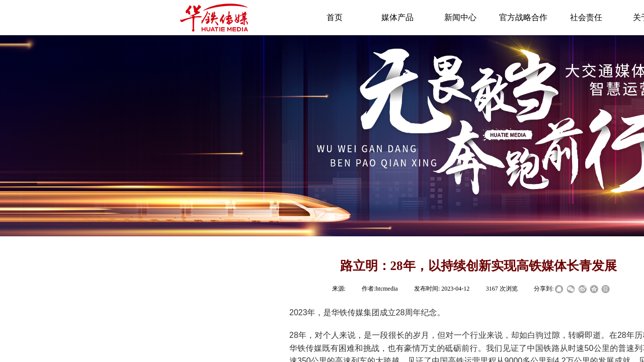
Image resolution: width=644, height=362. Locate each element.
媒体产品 (397, 17)
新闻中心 (460, 17)
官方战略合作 (523, 17)
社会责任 (586, 17)
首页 (335, 17)
